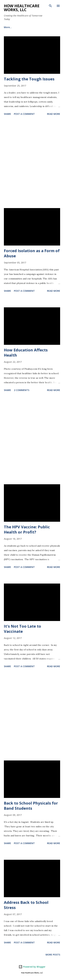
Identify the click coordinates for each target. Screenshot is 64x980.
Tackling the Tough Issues (29, 79)
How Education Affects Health (26, 352)
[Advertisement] (32, 162)
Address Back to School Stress (26, 905)
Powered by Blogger (32, 967)
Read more (54, 114)
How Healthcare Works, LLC (22, 8)
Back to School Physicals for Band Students (31, 806)
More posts (53, 955)
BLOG (7, 27)
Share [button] (7, 114)
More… (22, 27)
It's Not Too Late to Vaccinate (22, 629)
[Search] (50, 6)
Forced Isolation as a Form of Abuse (32, 253)
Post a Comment (24, 114)
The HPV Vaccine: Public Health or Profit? (27, 529)
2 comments (22, 390)
